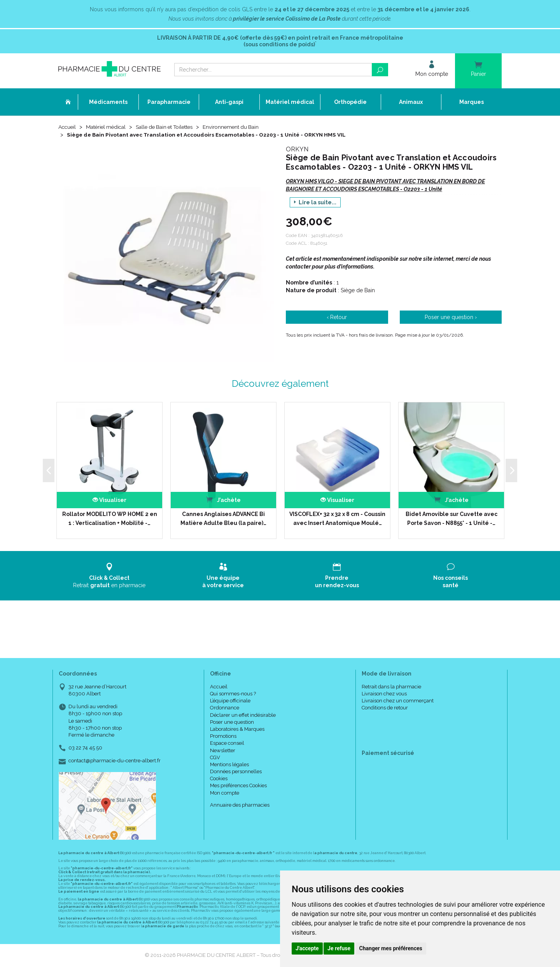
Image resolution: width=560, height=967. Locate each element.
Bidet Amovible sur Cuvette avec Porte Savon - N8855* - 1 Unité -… (451, 519)
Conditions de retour (385, 708)
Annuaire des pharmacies (240, 805)
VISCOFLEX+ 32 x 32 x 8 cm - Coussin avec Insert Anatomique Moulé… (337, 519)
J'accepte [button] (307, 948)
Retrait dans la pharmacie (391, 687)
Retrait (109, 576)
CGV (215, 758)
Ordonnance (225, 708)
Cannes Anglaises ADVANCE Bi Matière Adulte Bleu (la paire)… (223, 519)
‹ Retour (337, 318)
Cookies (219, 779)
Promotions (223, 736)
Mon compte (225, 793)
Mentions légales (229, 765)
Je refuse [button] (339, 948)
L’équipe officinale (230, 701)
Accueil (68, 127)
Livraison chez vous (384, 694)
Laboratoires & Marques (237, 729)
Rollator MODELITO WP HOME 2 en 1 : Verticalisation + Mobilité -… (110, 519)
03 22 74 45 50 (85, 748)
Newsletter (223, 750)
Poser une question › (451, 318)
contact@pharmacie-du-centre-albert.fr (115, 761)
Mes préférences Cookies (238, 786)
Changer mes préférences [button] (391, 948)
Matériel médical (108, 127)
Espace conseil (227, 743)
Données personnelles (236, 772)
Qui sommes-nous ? (233, 694)
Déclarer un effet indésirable (243, 715)
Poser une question (232, 722)
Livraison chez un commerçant (398, 701)
